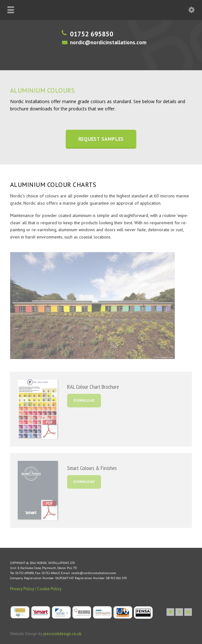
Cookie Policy (49, 589)
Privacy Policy (22, 589)
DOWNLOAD (84, 400)
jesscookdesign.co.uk (62, 634)
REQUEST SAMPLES (101, 139)
